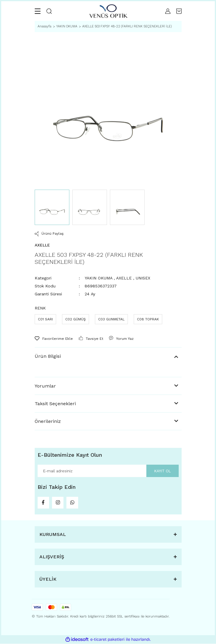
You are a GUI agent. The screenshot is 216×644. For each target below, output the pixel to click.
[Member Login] (168, 11)
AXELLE (124, 278)
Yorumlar (45, 386)
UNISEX (143, 278)
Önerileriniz (48, 421)
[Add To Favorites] (54, 339)
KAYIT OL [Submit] (162, 471)
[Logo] (108, 11)
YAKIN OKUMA (98, 278)
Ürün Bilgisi (48, 356)
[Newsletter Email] (108, 471)
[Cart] (179, 11)
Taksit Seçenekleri (55, 404)
